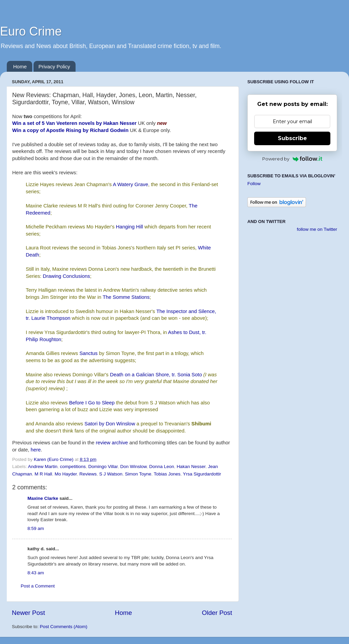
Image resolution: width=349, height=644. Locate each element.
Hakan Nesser (191, 467)
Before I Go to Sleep (92, 403)
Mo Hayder (66, 474)
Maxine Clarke (43, 498)
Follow (254, 184)
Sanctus (88, 353)
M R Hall (43, 474)
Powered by (292, 159)
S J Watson (111, 474)
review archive (112, 443)
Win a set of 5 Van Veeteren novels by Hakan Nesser (74, 123)
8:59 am (36, 528)
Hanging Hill (129, 227)
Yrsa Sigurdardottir (202, 474)
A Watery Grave (130, 184)
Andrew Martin (43, 467)
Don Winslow (134, 467)
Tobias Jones (167, 474)
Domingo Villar (103, 467)
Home (20, 66)
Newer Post (28, 613)
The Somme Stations (126, 297)
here (36, 450)
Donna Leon (162, 467)
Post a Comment (38, 586)
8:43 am (36, 573)
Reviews (88, 474)
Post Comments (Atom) (64, 627)
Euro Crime (31, 31)
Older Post (217, 613)
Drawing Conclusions (66, 276)
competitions (73, 467)
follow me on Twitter (317, 229)
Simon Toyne (138, 474)
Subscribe (292, 138)
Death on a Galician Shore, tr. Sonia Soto (156, 375)
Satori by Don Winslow (110, 424)
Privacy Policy (54, 66)
